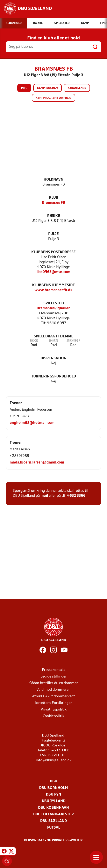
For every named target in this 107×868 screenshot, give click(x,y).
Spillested (54, 303)
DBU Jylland (54, 801)
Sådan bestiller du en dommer (53, 683)
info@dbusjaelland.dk (54, 760)
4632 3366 (76, 496)
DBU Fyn (53, 795)
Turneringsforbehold (54, 377)
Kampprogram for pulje (53, 98)
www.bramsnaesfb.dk (53, 290)
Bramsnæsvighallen (54, 308)
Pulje (53, 234)
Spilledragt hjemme (54, 336)
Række (54, 216)
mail (44, 496)
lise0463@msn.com (53, 272)
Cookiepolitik (53, 716)
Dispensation (53, 358)
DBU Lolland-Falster (53, 814)
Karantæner (77, 88)
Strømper (73, 341)
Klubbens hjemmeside (53, 285)
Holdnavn (53, 180)
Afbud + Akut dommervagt (53, 696)
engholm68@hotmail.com (32, 423)
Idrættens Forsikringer (53, 703)
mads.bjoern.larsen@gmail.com (37, 463)
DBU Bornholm (53, 788)
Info (24, 88)
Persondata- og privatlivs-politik (53, 841)
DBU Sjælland (53, 821)
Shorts (54, 341)
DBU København (53, 808)
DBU (53, 781)
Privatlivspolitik (54, 710)
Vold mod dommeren (53, 690)
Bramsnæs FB (54, 203)
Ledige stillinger (54, 677)
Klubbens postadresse (53, 252)
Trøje (34, 341)
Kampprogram (48, 88)
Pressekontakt (53, 670)
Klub (54, 198)
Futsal (54, 828)
